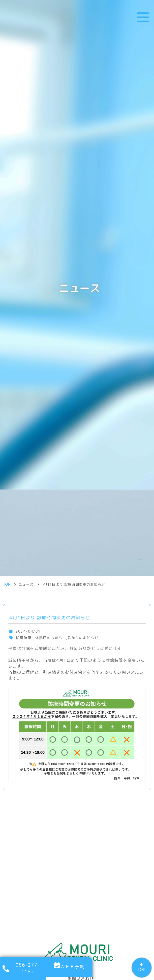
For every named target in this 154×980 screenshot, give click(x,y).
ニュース (26, 521)
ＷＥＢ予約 (72, 967)
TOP (142, 970)
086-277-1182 (28, 968)
